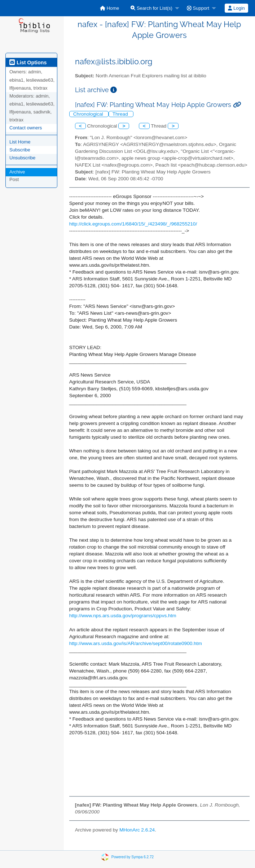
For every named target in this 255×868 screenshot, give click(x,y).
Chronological (89, 114)
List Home (20, 142)
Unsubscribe (22, 158)
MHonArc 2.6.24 (137, 830)
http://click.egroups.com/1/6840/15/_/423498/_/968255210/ (133, 224)
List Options (28, 63)
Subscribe (20, 150)
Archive (17, 172)
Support (198, 8)
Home (109, 8)
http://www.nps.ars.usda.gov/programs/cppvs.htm (123, 616)
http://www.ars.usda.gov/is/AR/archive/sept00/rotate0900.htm (136, 643)
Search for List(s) (151, 8)
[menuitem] (109, 8)
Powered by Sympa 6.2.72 (133, 857)
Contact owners (26, 128)
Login (236, 8)
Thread (121, 114)
